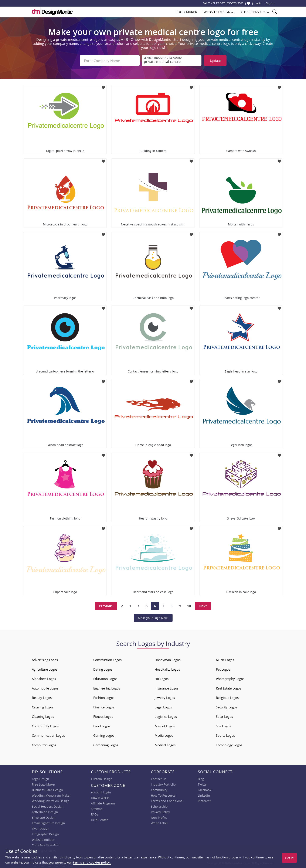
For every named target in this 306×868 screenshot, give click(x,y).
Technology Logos (229, 745)
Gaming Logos (104, 735)
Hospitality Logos (167, 669)
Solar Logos (224, 716)
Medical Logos (165, 745)
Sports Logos (225, 735)
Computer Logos (44, 745)
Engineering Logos (107, 688)
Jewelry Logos (165, 698)
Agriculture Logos (45, 669)
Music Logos (225, 660)
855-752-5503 (235, 3)
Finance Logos (104, 707)
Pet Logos (223, 669)
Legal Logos (163, 707)
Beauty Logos (42, 698)
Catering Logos (43, 707)
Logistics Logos (166, 716)
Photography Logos (230, 679)
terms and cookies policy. (92, 862)
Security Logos (227, 707)
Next (203, 606)
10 (189, 606)
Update (215, 61)
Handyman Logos (168, 660)
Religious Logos (227, 698)
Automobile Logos (45, 688)
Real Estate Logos (229, 688)
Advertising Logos (45, 660)
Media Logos (164, 735)
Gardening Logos (106, 745)
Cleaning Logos (43, 716)
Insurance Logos (167, 688)
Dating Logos (103, 669)
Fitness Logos (103, 716)
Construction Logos (107, 660)
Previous (106, 606)
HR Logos (162, 679)
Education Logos (105, 679)
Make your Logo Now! (153, 618)
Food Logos (102, 726)
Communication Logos (48, 735)
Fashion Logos (104, 698)
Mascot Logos (165, 726)
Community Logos (45, 726)
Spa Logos (223, 726)
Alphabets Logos (44, 679)
